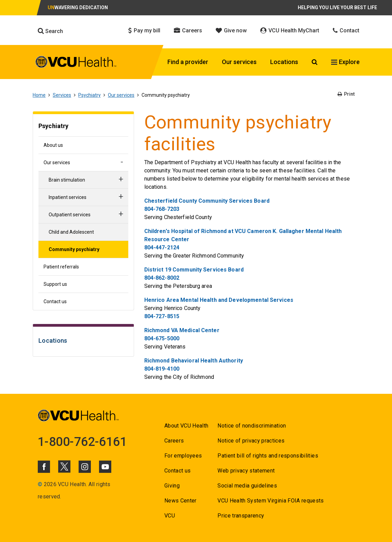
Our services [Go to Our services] (121, 95)
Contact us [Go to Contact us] (55, 301)
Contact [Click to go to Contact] (346, 30)
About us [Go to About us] (53, 145)
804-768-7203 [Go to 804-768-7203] (162, 209)
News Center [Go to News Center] (181, 501)
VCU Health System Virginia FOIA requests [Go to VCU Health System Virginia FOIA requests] (271, 501)
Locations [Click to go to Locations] (284, 62)
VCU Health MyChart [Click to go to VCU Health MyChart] (290, 30)
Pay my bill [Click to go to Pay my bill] (144, 30)
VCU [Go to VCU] (170, 516)
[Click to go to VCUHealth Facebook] (44, 467)
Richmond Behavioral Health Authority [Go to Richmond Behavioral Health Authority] (194, 361)
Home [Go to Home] (39, 95)
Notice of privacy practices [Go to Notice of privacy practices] (251, 441)
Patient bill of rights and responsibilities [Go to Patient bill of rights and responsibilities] (268, 456)
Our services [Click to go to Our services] (239, 62)
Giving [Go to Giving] (172, 486)
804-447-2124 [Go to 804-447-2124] (162, 247)
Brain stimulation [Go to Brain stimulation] (67, 180)
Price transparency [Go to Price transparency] (241, 516)
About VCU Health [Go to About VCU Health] (186, 426)
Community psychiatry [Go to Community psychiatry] (74, 249)
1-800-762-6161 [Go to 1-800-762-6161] (82, 442)
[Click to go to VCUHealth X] (64, 466)
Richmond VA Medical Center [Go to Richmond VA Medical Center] (182, 330)
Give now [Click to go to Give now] (231, 30)
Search (50, 31)
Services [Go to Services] (62, 95)
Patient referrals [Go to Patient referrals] (61, 267)
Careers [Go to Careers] (174, 441)
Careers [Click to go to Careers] (188, 30)
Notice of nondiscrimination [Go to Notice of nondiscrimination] (252, 426)
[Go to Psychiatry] (83, 127)
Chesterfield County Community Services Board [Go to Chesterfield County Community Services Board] (207, 201)
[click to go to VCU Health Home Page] (76, 63)
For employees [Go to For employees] (183, 456)
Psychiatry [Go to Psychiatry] (89, 95)
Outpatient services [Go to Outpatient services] (70, 215)
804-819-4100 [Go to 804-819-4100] (162, 369)
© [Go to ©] (40, 484)
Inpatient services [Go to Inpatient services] (68, 197)
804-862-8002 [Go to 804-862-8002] (162, 278)
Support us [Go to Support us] (55, 284)
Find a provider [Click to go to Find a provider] (188, 62)
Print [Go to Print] (346, 94)
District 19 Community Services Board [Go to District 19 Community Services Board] (194, 270)
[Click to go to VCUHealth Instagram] (85, 467)
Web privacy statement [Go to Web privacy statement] (246, 471)
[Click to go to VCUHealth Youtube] (105, 467)
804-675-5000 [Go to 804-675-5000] (162, 338)
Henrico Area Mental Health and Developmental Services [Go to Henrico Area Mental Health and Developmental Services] (219, 300)
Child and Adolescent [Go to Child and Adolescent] (71, 232)
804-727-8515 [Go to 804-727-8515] (162, 316)
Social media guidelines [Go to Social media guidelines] (247, 486)
